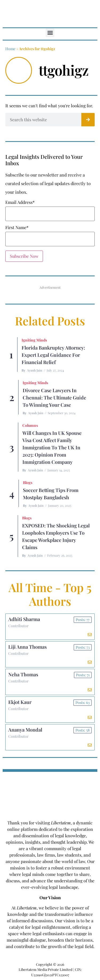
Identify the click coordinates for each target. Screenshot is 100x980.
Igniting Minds (34, 340)
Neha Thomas (23, 674)
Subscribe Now (24, 256)
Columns (30, 425)
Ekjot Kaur (20, 702)
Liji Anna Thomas (27, 647)
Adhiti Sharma (24, 619)
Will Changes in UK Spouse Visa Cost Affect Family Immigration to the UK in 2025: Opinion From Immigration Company (52, 447)
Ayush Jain (35, 370)
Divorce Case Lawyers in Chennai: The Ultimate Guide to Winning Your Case (54, 398)
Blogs (28, 482)
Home (10, 49)
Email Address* (20, 202)
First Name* (17, 227)
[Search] (88, 120)
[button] (50, 33)
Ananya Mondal (25, 730)
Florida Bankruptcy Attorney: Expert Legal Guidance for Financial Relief (53, 355)
